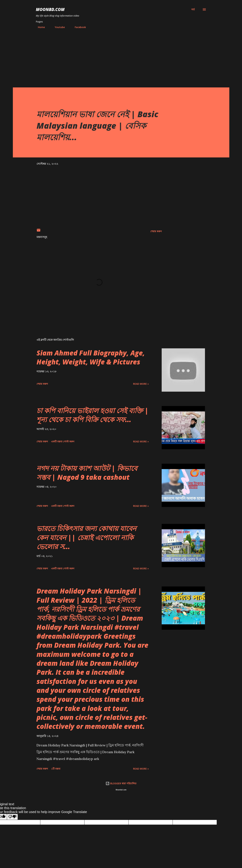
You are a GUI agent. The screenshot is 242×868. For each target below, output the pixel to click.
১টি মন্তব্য (56, 769)
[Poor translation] (12, 817)
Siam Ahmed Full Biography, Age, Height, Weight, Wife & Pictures (91, 357)
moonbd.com (50, 9)
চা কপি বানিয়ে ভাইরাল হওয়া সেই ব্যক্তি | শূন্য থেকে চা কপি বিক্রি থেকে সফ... (93, 415)
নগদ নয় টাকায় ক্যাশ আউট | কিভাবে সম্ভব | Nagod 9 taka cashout (87, 473)
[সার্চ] (193, 9)
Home (39, 27)
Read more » (141, 384)
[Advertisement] (121, 62)
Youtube (58, 27)
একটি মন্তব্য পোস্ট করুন (63, 441)
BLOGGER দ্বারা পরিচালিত (121, 783)
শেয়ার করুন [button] (156, 231)
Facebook (78, 27)
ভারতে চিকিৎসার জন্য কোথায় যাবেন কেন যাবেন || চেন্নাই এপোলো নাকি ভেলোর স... (86, 537)
